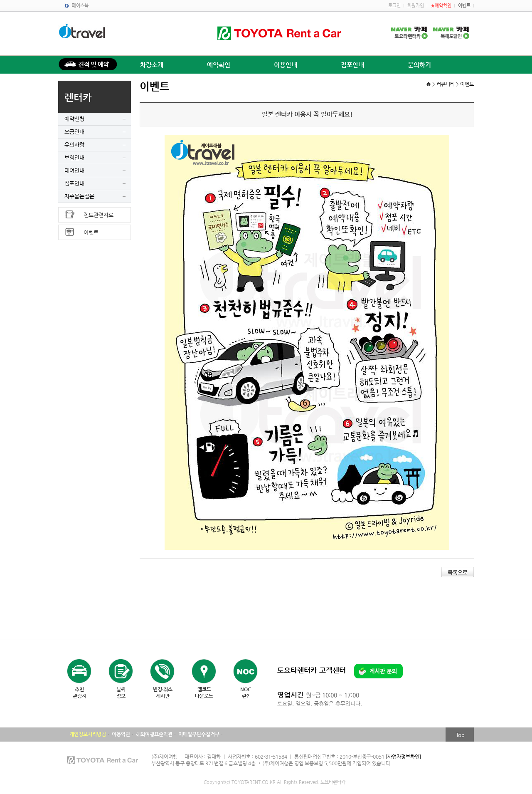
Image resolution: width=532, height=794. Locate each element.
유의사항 (74, 145)
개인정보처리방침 (88, 734)
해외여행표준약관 (154, 734)
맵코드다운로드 (204, 693)
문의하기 (419, 65)
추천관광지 (80, 693)
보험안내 (74, 157)
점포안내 (352, 65)
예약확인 (219, 65)
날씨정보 (121, 693)
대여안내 (74, 170)
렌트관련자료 (99, 215)
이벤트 (464, 6)
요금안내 (74, 132)
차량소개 (152, 65)
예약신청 (74, 119)
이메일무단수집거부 (199, 734)
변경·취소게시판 (163, 693)
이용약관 (121, 734)
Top (460, 735)
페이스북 (80, 6)
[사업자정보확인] (403, 757)
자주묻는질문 (79, 196)
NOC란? (246, 693)
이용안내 (286, 65)
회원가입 (416, 6)
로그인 (394, 6)
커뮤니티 (446, 84)
